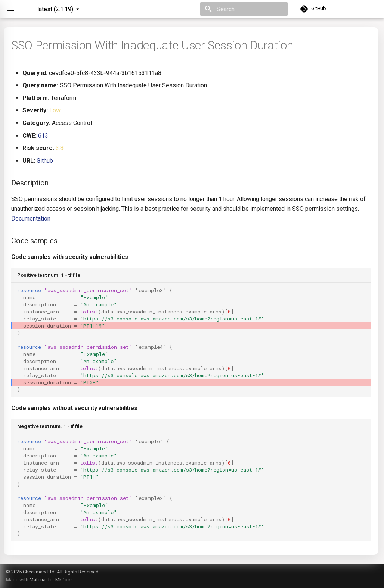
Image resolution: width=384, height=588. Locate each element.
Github (45, 161)
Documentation (31, 218)
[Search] (244, 9)
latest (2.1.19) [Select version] (55, 9)
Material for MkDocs (51, 580)
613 (43, 136)
